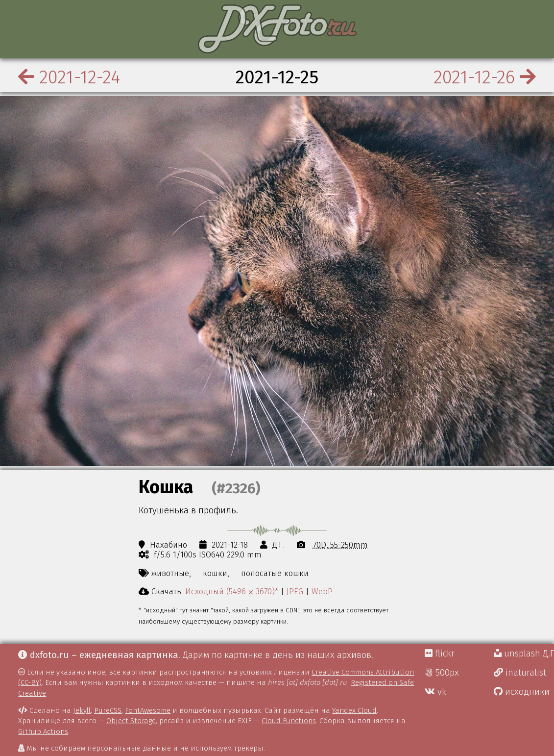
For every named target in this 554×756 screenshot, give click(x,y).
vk (435, 692)
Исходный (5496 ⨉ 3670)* (232, 591)
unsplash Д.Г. (524, 654)
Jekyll (82, 710)
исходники (522, 692)
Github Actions (43, 731)
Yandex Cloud (354, 710)
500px (442, 673)
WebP (322, 591)
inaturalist (520, 673)
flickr (440, 654)
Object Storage (131, 721)
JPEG (295, 591)
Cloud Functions (289, 721)
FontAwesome (148, 710)
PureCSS (108, 710)
